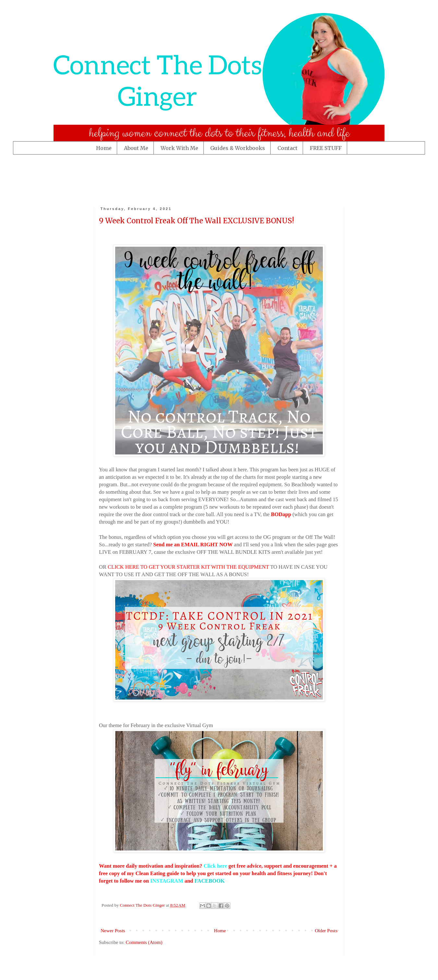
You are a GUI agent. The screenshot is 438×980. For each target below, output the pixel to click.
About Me (136, 148)
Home (104, 148)
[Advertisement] (141, 179)
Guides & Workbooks (238, 148)
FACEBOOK (209, 881)
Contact (287, 148)
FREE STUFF (326, 148)
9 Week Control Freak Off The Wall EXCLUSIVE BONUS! (196, 221)
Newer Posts (113, 931)
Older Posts (326, 931)
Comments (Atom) (144, 942)
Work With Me (179, 148)
